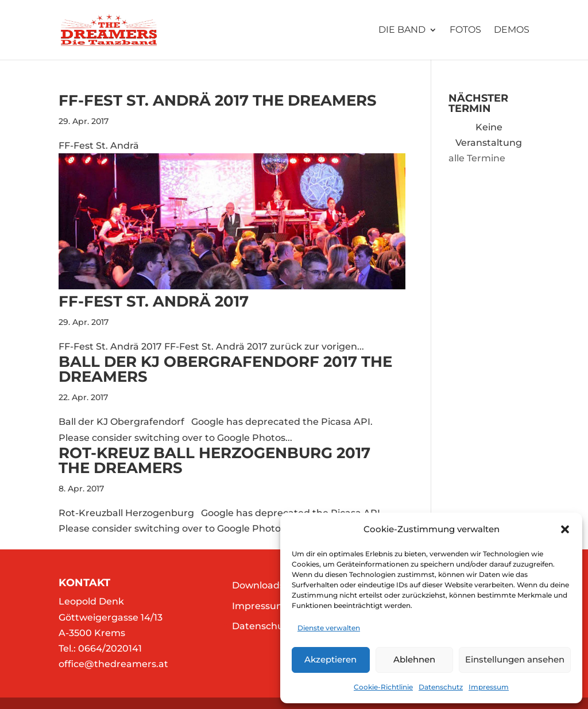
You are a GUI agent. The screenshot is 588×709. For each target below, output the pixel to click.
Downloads (258, 585)
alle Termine (477, 158)
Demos (512, 30)
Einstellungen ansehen (515, 659)
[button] (565, 529)
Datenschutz (441, 687)
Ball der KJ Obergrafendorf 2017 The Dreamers (225, 369)
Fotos (465, 30)
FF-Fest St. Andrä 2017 (154, 301)
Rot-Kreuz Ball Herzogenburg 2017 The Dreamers (214, 460)
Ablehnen (414, 659)
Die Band (402, 30)
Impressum (489, 687)
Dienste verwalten (329, 628)
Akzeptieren (330, 659)
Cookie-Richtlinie (383, 687)
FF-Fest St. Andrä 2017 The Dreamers (218, 100)
